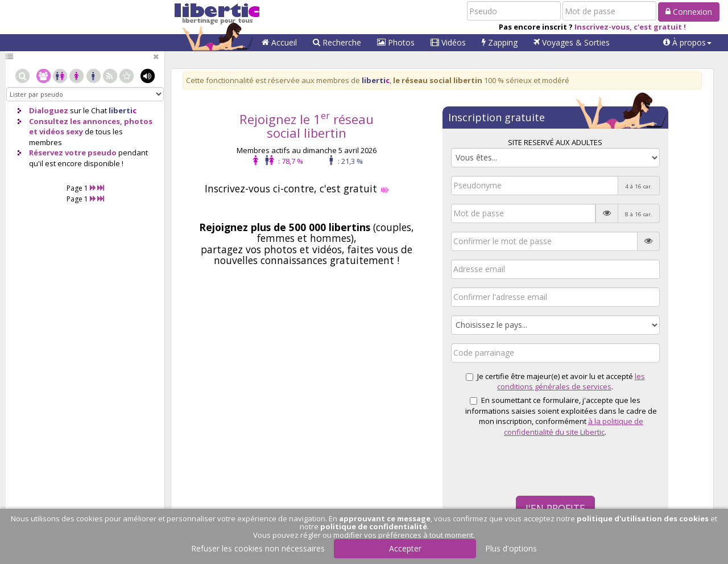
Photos (396, 42)
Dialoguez (49, 110)
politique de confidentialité (374, 526)
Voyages (572, 42)
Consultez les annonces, (76, 121)
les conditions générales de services (571, 382)
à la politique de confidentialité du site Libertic (574, 427)
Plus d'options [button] (511, 548)
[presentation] (537, 465)
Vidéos (448, 42)
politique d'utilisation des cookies (643, 518)
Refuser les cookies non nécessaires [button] (258, 548)
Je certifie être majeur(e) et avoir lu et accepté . (555, 382)
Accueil (279, 42)
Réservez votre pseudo (73, 153)
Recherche (337, 42)
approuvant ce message (385, 518)
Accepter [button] (405, 548)
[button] (687, 43)
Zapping (500, 42)
